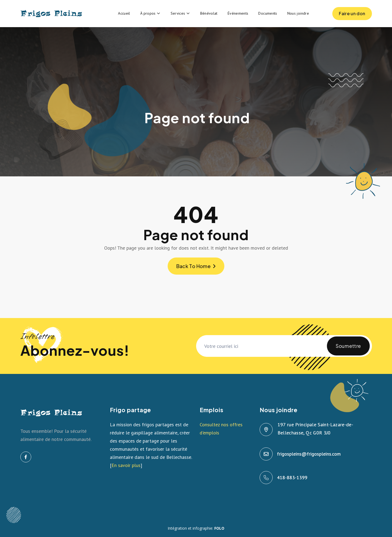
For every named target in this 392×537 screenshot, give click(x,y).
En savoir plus (126, 465)
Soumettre (348, 349)
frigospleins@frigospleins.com (309, 454)
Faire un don (352, 15)
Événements (238, 13)
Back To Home (196, 266)
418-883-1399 (292, 477)
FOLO (219, 528)
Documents (268, 13)
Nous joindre (298, 13)
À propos (148, 13)
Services (178, 13)
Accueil (124, 13)
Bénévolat (209, 13)
